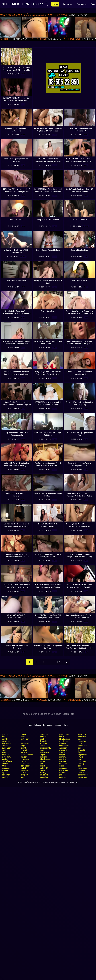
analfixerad (64, 741)
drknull (23, 734)
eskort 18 (44, 768)
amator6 (5, 759)
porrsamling (26, 764)
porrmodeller (64, 734)
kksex (43, 746)
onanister (63, 764)
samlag (43, 773)
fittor (23, 741)
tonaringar (6, 768)
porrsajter (82, 761)
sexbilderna (26, 743)
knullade (5, 777)
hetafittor (5, 755)
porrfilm (43, 737)
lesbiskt (81, 750)
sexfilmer (82, 737)
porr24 (43, 739)
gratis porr (25, 739)
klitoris (62, 773)
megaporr (63, 768)
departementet (27, 755)
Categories (67, 4)
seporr (43, 770)
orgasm (24, 761)
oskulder (63, 761)
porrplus (63, 777)
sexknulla (82, 734)
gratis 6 (5, 734)
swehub (5, 764)
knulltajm (44, 743)
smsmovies (64, 750)
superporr (63, 748)
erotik (62, 737)
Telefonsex (82, 4)
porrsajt (81, 764)
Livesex (58, 725)
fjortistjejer (64, 770)
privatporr (44, 775)
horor (80, 743)
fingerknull (82, 755)
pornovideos (83, 775)
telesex (5, 770)
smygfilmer (45, 752)
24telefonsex (7, 761)
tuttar (4, 766)
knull (4, 750)
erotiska (43, 757)
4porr (23, 737)
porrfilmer (44, 734)
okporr (62, 766)
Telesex (37, 725)
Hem (30, 725)
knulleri (5, 746)
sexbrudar (25, 759)
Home (55, 4)
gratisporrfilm (46, 748)
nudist (23, 768)
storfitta (24, 748)
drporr (4, 773)
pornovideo (83, 777)
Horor (66, 725)
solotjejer (25, 750)
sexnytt (24, 752)
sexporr (62, 755)
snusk (43, 761)
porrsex (62, 775)
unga (23, 746)
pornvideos (83, 768)
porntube (82, 770)
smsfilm (63, 752)
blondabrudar (65, 739)
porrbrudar (82, 746)
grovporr (24, 775)
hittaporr (63, 743)
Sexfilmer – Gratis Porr (22, 4)
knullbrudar (6, 748)
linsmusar (25, 770)
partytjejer (6, 741)
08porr (43, 755)
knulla (23, 777)
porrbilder (82, 773)
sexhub (81, 759)
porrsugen (82, 739)
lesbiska (44, 741)
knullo (81, 757)
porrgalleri (82, 741)
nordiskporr (6, 743)
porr (3, 737)
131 (59, 662)
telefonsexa (64, 746)
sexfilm (24, 773)
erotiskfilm (6, 757)
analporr (24, 757)
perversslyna (26, 766)
